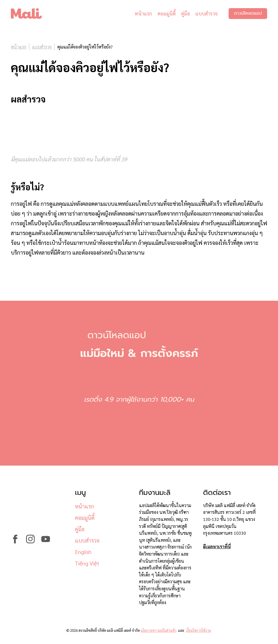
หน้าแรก (143, 13)
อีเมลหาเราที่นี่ (217, 547)
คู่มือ (186, 13)
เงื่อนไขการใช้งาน (198, 630)
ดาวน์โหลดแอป (248, 14)
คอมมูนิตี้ (167, 13)
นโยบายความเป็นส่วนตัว (159, 630)
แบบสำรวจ (207, 13)
